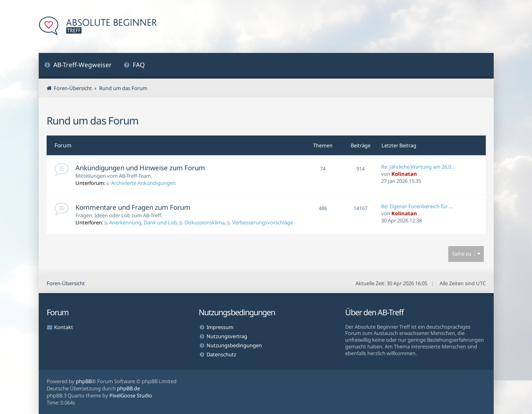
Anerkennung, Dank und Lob (141, 222)
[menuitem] (78, 66)
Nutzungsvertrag (227, 336)
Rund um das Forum (92, 120)
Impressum (220, 327)
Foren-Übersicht (66, 283)
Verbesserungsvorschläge (260, 222)
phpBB (84, 381)
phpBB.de (128, 388)
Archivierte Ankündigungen (141, 183)
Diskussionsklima (202, 222)
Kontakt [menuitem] (64, 327)
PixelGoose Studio (131, 395)
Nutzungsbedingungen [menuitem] (234, 345)
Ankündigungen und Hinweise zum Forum (140, 168)
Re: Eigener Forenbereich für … (417, 206)
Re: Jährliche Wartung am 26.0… (418, 167)
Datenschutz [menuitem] (221, 354)
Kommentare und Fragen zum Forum (133, 207)
